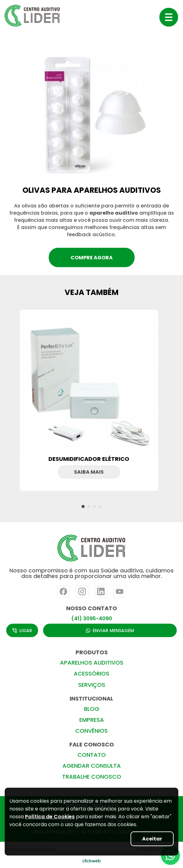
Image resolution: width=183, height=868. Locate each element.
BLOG (92, 709)
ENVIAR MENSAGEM (110, 631)
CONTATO (92, 755)
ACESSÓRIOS (91, 673)
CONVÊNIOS (91, 731)
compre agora (92, 258)
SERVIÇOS (92, 685)
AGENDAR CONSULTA (92, 766)
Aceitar (152, 839)
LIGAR (22, 631)
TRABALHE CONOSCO (92, 777)
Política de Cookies (50, 817)
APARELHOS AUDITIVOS (92, 663)
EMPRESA (92, 720)
